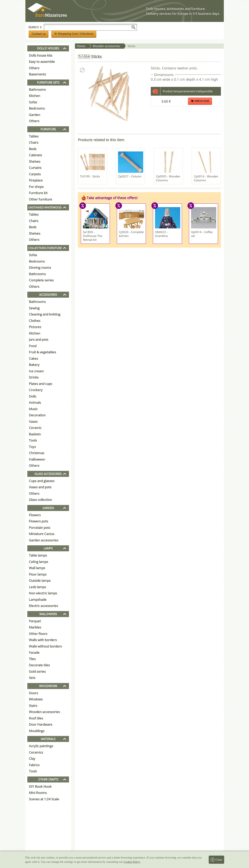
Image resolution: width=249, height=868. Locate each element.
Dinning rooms (40, 268)
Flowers (35, 515)
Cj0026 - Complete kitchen (131, 234)
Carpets (35, 174)
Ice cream (36, 371)
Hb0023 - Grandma (161, 234)
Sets (32, 678)
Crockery (36, 390)
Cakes (33, 358)
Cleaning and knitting (45, 314)
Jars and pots (39, 339)
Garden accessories (44, 540)
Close (216, 860)
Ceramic (35, 428)
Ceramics (36, 752)
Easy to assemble (42, 62)
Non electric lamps (43, 593)
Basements (37, 74)
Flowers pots (38, 521)
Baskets (35, 434)
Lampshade (38, 600)
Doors (33, 693)
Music (33, 409)
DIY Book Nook (40, 786)
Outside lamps (40, 581)
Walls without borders (45, 646)
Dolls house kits (41, 55)
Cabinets (35, 155)
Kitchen (34, 96)
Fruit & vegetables (42, 352)
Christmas (37, 453)
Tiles (32, 659)
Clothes (35, 321)
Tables (34, 136)
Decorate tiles (39, 665)
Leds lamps (37, 587)
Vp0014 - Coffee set (202, 234)
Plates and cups (40, 384)
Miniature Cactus (42, 534)
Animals (35, 402)
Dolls (33, 396)
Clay (32, 759)
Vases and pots (40, 487)
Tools (33, 440)
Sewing (34, 308)
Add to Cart (200, 101)
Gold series (37, 671)
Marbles (35, 627)
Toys (32, 447)
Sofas (33, 102)
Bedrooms (37, 108)
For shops (36, 187)
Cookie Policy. (132, 862)
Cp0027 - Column (130, 176)
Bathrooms (37, 89)
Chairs (34, 142)
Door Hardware (41, 724)
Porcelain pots (40, 528)
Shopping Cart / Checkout (74, 34)
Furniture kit (38, 193)
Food (33, 346)
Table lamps (38, 555)
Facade (34, 652)
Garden (34, 115)
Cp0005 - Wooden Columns (168, 178)
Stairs (33, 706)
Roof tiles (36, 718)
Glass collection (40, 500)
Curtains (35, 168)
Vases (33, 421)
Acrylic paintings (41, 746)
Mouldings (37, 731)
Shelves (35, 161)
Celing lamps (38, 562)
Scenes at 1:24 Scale (44, 799)
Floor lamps (38, 574)
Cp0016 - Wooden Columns (206, 178)
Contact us (39, 34)
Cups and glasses (42, 481)
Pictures (35, 327)
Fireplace (36, 180)
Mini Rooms (38, 793)
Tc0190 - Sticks (90, 176)
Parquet (35, 621)
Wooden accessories (44, 712)
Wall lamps (37, 568)
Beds (33, 149)
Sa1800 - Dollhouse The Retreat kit (93, 236)
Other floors (38, 634)
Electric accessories (43, 606)
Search (35, 27)
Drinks (34, 377)
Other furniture (40, 199)
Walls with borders (43, 640)
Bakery (34, 365)
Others (34, 68)
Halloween (37, 459)
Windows (36, 699)
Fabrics (34, 765)
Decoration (37, 415)
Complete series (41, 280)
